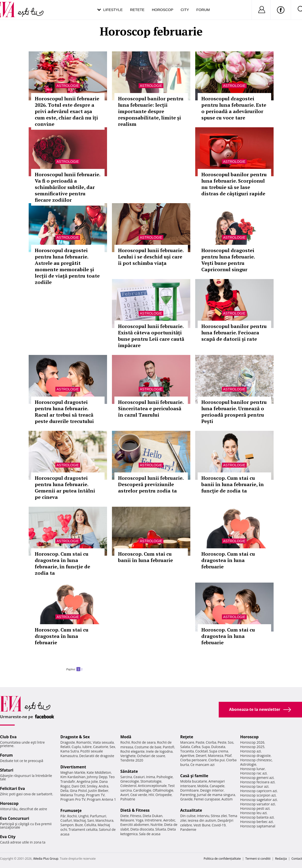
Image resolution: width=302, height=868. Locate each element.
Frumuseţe (71, 810)
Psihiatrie (128, 799)
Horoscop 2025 (252, 747)
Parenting (188, 795)
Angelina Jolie (87, 781)
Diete (124, 816)
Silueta (161, 829)
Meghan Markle (73, 772)
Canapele (217, 786)
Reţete (187, 737)
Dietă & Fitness (135, 810)
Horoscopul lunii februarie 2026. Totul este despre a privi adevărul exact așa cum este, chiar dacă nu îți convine (67, 111)
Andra (104, 786)
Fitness (136, 816)
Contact (297, 859)
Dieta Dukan (153, 816)
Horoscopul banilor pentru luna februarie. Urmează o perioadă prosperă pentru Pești (234, 412)
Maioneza (215, 756)
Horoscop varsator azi (257, 804)
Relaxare (127, 820)
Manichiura (104, 820)
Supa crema (219, 751)
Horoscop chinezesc (256, 760)
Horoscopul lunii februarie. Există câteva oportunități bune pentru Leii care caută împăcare (151, 336)
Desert (201, 756)
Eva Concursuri (15, 818)
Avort (125, 795)
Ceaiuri (139, 777)
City (185, 10)
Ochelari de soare (151, 756)
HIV (151, 795)
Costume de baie (148, 747)
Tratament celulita (83, 829)
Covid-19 (219, 825)
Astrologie (68, 86)
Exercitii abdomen (135, 825)
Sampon (67, 825)
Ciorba (211, 742)
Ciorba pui (216, 760)
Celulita (90, 825)
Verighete (128, 756)
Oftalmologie (163, 790)
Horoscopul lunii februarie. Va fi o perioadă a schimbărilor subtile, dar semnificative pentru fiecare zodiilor (67, 187)
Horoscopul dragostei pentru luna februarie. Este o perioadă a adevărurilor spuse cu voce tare (234, 108)
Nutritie (157, 825)
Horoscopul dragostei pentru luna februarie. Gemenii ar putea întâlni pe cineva (65, 487)
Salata (185, 747)
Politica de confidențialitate (222, 859)
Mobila (203, 786)
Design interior (212, 790)
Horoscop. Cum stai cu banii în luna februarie (145, 557)
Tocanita (187, 751)
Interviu (203, 816)
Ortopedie (164, 795)
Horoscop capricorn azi (258, 791)
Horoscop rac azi (253, 773)
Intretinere (153, 820)
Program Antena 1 (102, 799)
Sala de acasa (150, 834)
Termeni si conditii (258, 859)
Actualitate (191, 810)
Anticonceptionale (152, 786)
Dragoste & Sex (75, 737)
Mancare (187, 742)
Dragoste (68, 742)
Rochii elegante (132, 751)
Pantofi (169, 747)
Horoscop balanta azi (257, 817)
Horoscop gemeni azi (257, 778)
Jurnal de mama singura (216, 795)
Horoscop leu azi (253, 813)
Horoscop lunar (252, 769)
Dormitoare (190, 790)
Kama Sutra (70, 751)
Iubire (87, 747)
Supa (206, 747)
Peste (222, 742)
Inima (151, 777)
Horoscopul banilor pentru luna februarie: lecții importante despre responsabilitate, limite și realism (151, 111)
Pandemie (188, 829)
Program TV (95, 795)
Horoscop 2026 (252, 742)
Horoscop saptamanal (258, 826)
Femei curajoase (207, 799)
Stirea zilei (219, 816)
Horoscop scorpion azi (258, 795)
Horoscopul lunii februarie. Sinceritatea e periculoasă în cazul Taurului (151, 408)
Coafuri (66, 820)
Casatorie (101, 747)
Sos (231, 742)
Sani (91, 820)
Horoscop (163, 10)
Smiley (92, 786)
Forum (203, 10)
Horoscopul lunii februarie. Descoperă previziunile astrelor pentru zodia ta (151, 484)
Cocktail (201, 751)
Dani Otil (79, 786)
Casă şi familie (194, 776)
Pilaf (228, 756)
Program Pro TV (73, 799)
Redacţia (281, 859)
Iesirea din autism (202, 820)
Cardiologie (142, 790)
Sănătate (129, 771)
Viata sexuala (103, 742)
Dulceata (218, 747)
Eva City (8, 837)
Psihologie (165, 777)
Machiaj (80, 820)
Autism (227, 799)
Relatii (65, 747)
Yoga (139, 820)
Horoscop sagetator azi (258, 800)
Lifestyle (113, 10)
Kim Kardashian (73, 777)
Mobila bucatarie (194, 781)
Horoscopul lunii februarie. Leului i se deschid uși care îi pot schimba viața (151, 257)
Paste (200, 742)
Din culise (188, 816)
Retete (137, 10)
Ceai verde (139, 795)
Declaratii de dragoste (97, 756)
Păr (63, 816)
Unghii (83, 816)
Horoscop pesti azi (255, 808)
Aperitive (187, 756)
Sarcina (126, 777)
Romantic (84, 742)
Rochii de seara (143, 742)
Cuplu (76, 747)
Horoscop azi (250, 751)
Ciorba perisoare (194, 760)
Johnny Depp (97, 777)
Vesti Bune (202, 825)
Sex (112, 747)
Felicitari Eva (12, 788)
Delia (65, 791)
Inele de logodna (159, 751)
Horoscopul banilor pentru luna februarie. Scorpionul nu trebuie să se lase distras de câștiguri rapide (234, 184)
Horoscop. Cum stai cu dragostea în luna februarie (228, 560)
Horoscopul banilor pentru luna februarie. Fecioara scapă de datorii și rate (234, 333)
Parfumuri (98, 816)
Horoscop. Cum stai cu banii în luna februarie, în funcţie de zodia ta (233, 484)
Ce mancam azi (202, 765)
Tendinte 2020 (132, 760)
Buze (79, 825)
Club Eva (8, 737)
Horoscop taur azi (254, 786)
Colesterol (128, 786)
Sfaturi (7, 770)
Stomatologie (151, 781)
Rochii (72, 816)
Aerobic (169, 820)
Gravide (187, 799)
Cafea (196, 747)
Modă (126, 737)
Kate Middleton (99, 772)
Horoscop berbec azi (256, 822)
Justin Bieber (98, 791)
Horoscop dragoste (255, 756)
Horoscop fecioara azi (257, 782)
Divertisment (73, 767)
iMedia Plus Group (46, 859)
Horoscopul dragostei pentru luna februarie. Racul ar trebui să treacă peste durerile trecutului (64, 412)
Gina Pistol (78, 791)
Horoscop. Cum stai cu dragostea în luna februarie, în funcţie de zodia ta (62, 563)
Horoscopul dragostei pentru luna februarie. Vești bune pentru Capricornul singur (228, 260)
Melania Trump (73, 795)
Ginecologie (130, 781)
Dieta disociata (142, 829)
